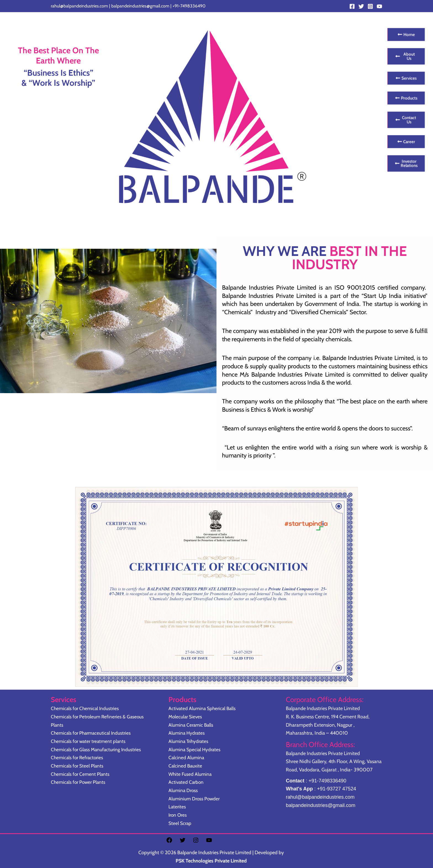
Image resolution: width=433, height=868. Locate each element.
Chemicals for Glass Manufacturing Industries (97, 750)
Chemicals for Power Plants (79, 782)
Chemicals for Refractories (78, 758)
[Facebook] (352, 6)
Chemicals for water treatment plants (90, 741)
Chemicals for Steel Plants (78, 766)
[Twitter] (361, 6)
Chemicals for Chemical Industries (86, 708)
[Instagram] (370, 6)
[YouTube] (379, 6)
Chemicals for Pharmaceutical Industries (93, 733)
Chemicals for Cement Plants (81, 774)
